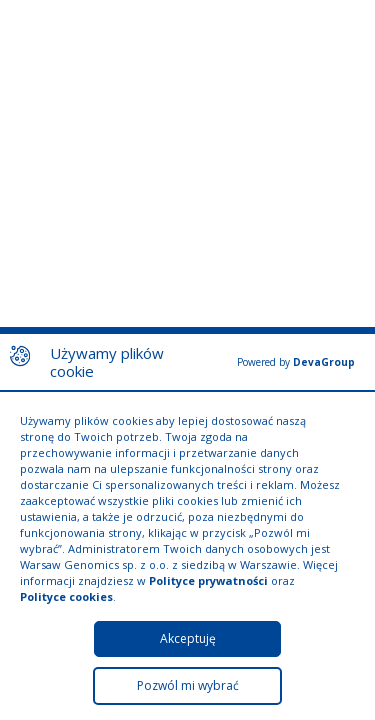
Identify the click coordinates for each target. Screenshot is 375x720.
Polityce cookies (66, 596)
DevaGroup (324, 362)
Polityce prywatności (208, 580)
